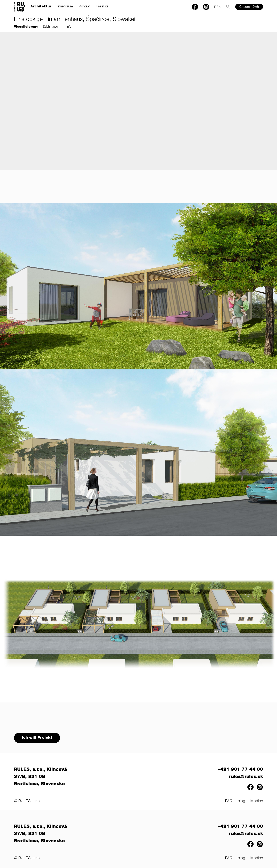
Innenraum (65, 7)
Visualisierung (26, 27)
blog (241, 802)
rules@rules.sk (246, 778)
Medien (257, 802)
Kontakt (85, 7)
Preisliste (102, 7)
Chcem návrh (249, 7)
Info (69, 27)
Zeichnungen (51, 27)
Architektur (41, 7)
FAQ (229, 802)
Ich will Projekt (37, 738)
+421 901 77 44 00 (240, 770)
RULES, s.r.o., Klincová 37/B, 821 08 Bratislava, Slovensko (40, 778)
